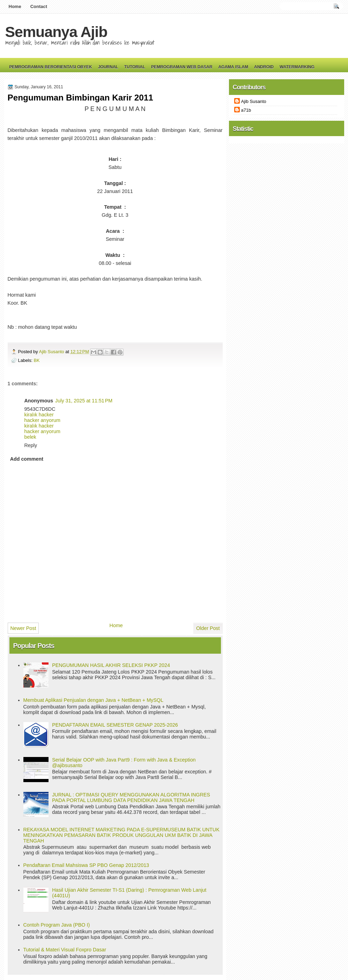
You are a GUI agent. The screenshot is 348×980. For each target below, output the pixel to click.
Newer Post (23, 628)
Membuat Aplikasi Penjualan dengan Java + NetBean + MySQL (93, 700)
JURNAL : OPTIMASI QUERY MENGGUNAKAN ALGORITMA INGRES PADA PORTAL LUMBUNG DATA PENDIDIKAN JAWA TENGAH (131, 797)
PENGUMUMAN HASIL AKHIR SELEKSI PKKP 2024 (111, 665)
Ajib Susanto (52, 352)
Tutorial (135, 67)
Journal (108, 67)
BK (37, 360)
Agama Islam (233, 67)
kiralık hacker (39, 415)
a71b (246, 110)
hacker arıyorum (42, 420)
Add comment (27, 459)
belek (30, 437)
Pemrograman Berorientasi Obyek (51, 67)
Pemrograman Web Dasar (182, 67)
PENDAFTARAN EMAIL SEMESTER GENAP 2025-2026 (115, 725)
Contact (39, 6)
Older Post (208, 628)
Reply (31, 445)
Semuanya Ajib (56, 32)
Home (15, 6)
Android (264, 67)
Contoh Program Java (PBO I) (57, 925)
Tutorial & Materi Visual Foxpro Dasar (65, 950)
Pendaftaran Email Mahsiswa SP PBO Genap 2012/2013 (86, 865)
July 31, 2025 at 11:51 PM (84, 401)
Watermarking (297, 67)
